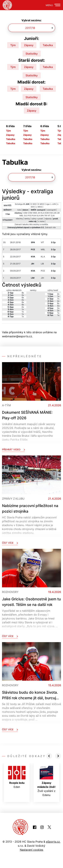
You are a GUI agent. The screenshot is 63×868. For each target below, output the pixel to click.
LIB (55, 213)
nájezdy (48, 219)
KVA (51, 213)
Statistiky (32, 54)
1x (23, 309)
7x (58, 299)
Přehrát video (13, 449)
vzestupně (51, 210)
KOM (47, 213)
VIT (49, 216)
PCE (30, 216)
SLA (38, 216)
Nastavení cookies (32, 850)
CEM (25, 213)
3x (23, 295)
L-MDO (39, 207)
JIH (39, 213)
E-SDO (34, 204)
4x (23, 300)
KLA (43, 213)
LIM (58, 213)
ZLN (53, 216)
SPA (42, 216)
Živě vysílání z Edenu (46, 781)
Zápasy (29, 45)
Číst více (10, 543)
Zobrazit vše (50, 227)
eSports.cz (53, 842)
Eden (17, 777)
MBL (21, 216)
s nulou (41, 221)
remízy (27, 219)
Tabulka (48, 45)
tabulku (26, 224)
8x (23, 293)
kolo (19, 210)
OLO (26, 216)
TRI (46, 216)
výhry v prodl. (37, 219)
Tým (13, 45)
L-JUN (53, 204)
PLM (34, 216)
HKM (35, 213)
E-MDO (41, 204)
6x (23, 297)
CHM (30, 213)
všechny (19, 219)
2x (58, 294)
